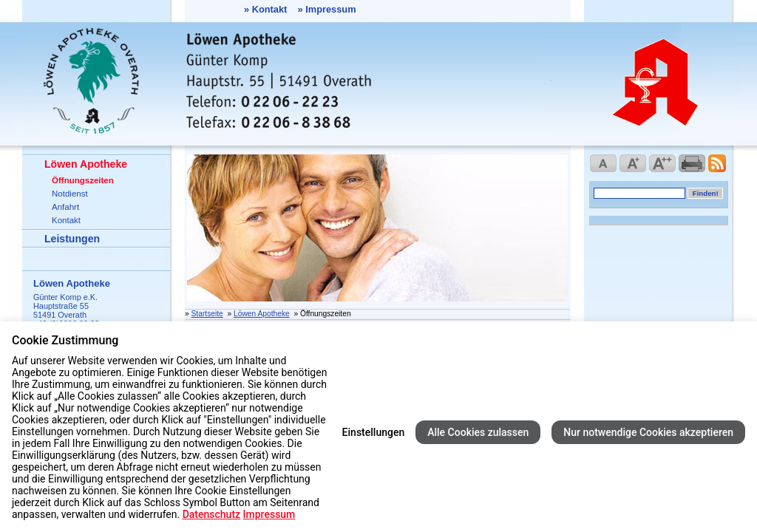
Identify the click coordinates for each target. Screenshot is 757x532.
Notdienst (70, 194)
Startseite (207, 314)
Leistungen (72, 239)
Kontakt (270, 9)
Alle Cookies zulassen (478, 432)
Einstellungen (374, 432)
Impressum (330, 9)
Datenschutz (211, 514)
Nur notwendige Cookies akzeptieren (648, 432)
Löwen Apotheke (86, 164)
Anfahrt (65, 207)
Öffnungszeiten (83, 180)
